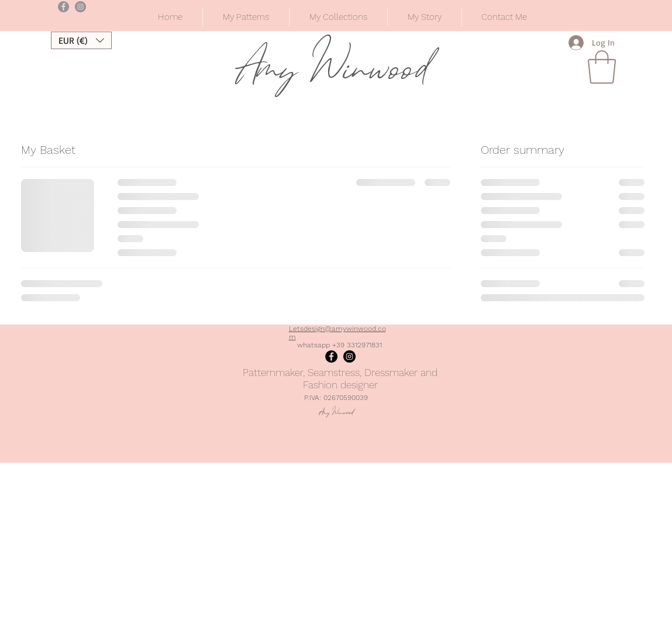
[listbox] (81, 40)
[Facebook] (331, 356)
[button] (338, 17)
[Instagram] (349, 356)
